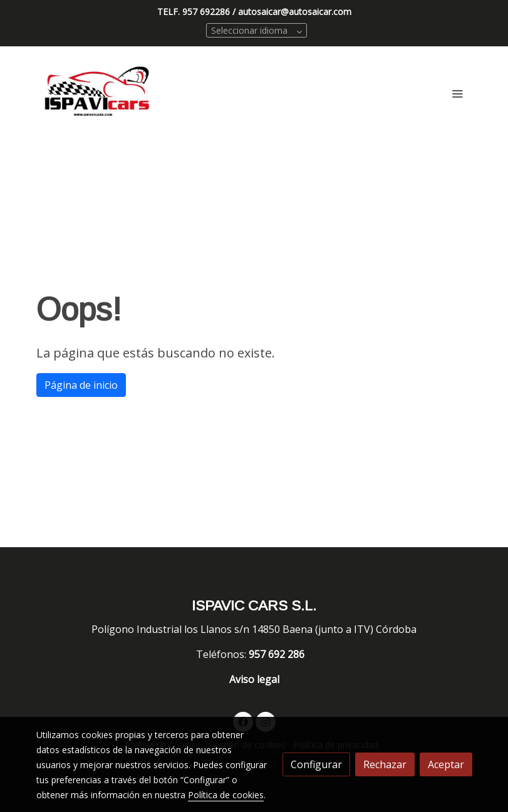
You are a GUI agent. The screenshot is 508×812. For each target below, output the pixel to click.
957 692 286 (278, 654)
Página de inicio (81, 385)
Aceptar (446, 764)
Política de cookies (226, 795)
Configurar (316, 764)
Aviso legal (254, 679)
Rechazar (385, 764)
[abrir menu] (457, 93)
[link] (98, 93)
